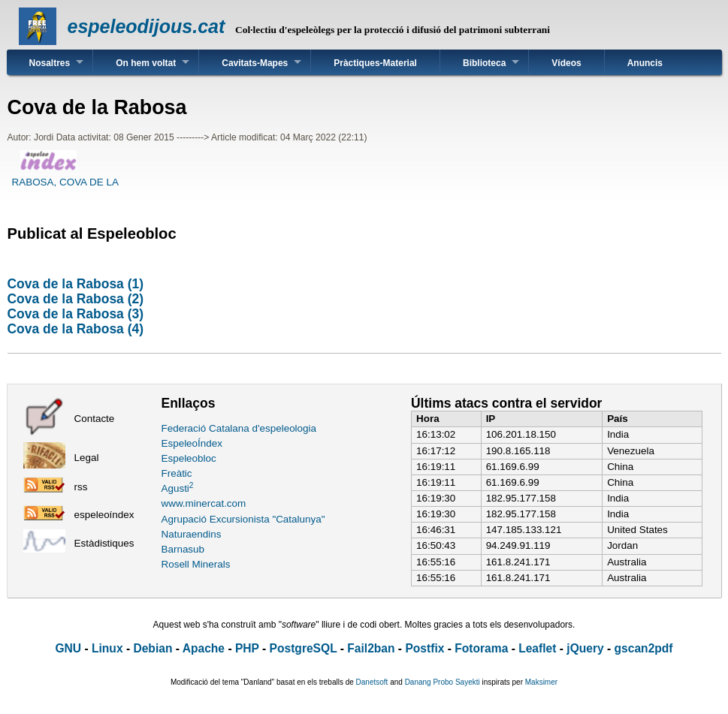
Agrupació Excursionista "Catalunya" (243, 519)
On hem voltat (146, 63)
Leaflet (537, 648)
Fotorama (481, 648)
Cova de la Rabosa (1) (76, 284)
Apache (204, 648)
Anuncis (645, 63)
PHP (247, 648)
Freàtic (177, 473)
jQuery (585, 648)
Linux (107, 648)
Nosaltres (50, 63)
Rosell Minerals (196, 564)
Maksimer (541, 682)
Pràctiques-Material (375, 63)
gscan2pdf (644, 648)
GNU (68, 648)
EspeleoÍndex (192, 443)
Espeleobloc (189, 458)
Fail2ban (371, 648)
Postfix (424, 648)
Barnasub (183, 549)
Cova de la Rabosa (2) (76, 299)
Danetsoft (372, 682)
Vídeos (566, 63)
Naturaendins (192, 534)
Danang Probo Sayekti (443, 682)
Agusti (178, 488)
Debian (153, 648)
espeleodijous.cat (147, 26)
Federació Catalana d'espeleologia (239, 428)
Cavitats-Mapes (255, 63)
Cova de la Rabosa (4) (76, 329)
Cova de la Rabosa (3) (76, 314)
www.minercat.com (204, 503)
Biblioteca (484, 63)
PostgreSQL (304, 648)
